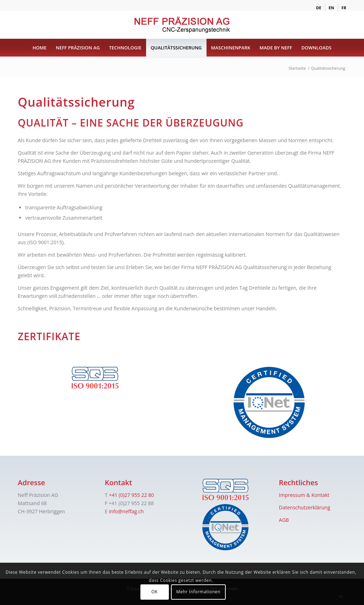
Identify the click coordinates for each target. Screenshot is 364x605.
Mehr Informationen (198, 592)
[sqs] (95, 378)
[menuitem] (319, 8)
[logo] (182, 25)
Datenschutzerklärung (305, 507)
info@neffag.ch (126, 511)
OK (155, 592)
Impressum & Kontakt (304, 495)
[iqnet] (269, 402)
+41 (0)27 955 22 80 (131, 495)
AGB (284, 520)
